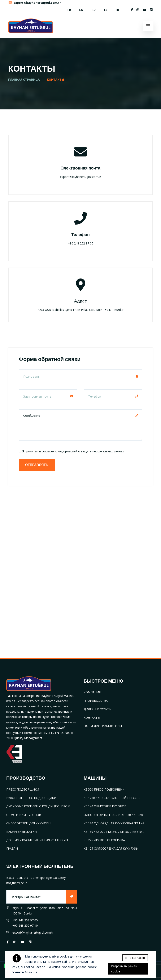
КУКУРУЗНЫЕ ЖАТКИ (21, 832)
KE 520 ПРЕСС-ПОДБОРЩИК (104, 789)
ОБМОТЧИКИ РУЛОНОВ (24, 815)
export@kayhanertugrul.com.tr (34, 3)
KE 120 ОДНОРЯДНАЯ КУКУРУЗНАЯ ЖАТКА (114, 823)
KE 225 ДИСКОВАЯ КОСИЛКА (104, 840)
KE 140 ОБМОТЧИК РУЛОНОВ (105, 806)
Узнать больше (25, 972)
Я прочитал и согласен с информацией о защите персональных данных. (73, 451)
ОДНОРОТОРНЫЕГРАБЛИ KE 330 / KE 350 (113, 815)
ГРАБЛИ (12, 848)
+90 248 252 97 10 (25, 925)
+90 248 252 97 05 (25, 920)
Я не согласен (135, 958)
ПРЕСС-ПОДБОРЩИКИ (23, 789)
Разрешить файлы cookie (124, 969)
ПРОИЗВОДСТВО (96, 701)
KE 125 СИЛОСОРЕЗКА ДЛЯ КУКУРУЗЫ (111, 848)
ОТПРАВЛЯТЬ (37, 465)
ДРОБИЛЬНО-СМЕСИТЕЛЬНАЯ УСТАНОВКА (37, 840)
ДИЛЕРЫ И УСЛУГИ (98, 709)
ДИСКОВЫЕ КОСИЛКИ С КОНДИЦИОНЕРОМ (38, 806)
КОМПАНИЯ (92, 692)
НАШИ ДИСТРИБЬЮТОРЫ (103, 726)
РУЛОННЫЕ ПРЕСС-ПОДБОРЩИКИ (31, 798)
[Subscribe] (72, 897)
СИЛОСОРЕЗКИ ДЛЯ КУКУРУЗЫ (29, 823)
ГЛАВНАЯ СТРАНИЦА (24, 79)
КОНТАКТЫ (92, 718)
